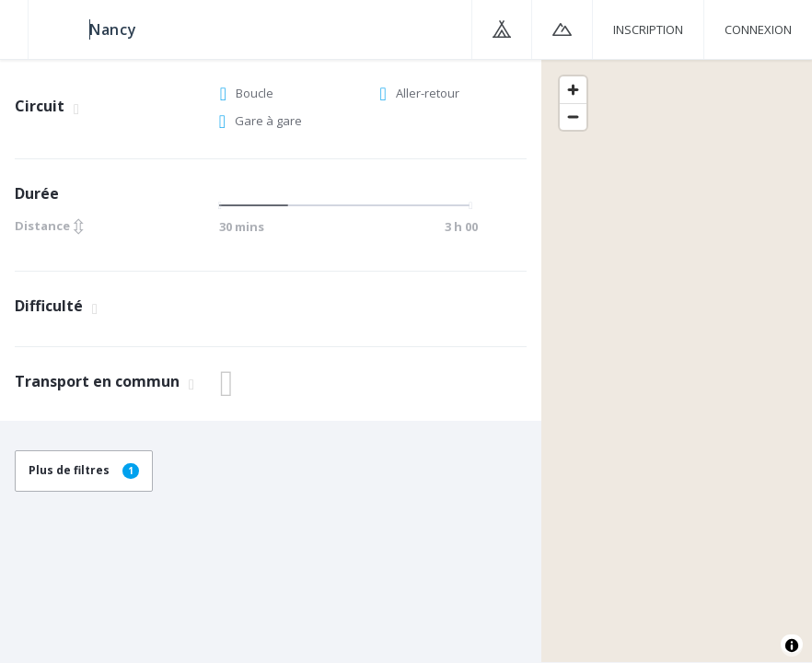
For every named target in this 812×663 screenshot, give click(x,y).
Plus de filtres (84, 470)
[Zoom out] (573, 116)
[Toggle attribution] (792, 646)
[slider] (226, 205)
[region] (677, 360)
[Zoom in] (573, 90)
